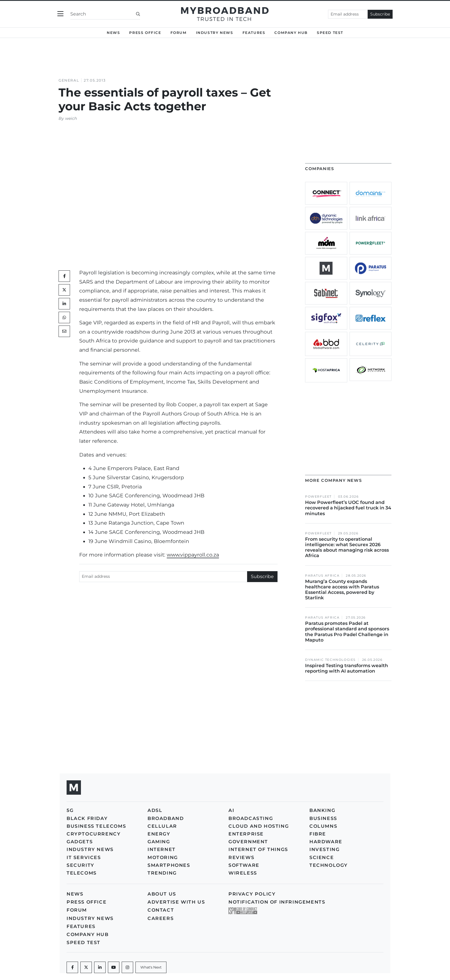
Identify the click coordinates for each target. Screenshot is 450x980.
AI (231, 810)
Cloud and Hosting (259, 826)
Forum (179, 33)
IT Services (84, 857)
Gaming (159, 842)
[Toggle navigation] (60, 14)
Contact (161, 910)
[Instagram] (127, 967)
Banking (322, 810)
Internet (162, 849)
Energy (159, 834)
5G (70, 810)
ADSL (155, 810)
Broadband (166, 818)
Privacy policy (252, 894)
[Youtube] (114, 967)
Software (244, 865)
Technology (329, 865)
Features (254, 33)
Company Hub (291, 33)
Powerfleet (318, 497)
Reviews (241, 857)
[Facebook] (72, 967)
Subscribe (380, 14)
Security (81, 865)
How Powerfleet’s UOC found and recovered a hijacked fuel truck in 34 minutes (348, 508)
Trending (162, 873)
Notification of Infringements (277, 902)
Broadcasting (251, 818)
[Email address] (348, 14)
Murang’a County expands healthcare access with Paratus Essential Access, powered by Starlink (342, 590)
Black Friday (87, 818)
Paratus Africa (322, 576)
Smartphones (169, 865)
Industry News (215, 33)
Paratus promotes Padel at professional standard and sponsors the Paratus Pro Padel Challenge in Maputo (347, 632)
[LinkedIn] (64, 304)
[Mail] (64, 331)
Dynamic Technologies (330, 660)
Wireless (243, 873)
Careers (161, 918)
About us (162, 894)
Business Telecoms (96, 826)
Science (322, 857)
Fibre (318, 834)
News (113, 33)
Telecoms (82, 873)
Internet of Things (258, 849)
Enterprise (246, 834)
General (69, 80)
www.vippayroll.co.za (193, 555)
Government (248, 842)
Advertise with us (176, 902)
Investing (324, 849)
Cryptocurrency (94, 834)
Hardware (326, 842)
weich (71, 118)
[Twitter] (64, 290)
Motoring (163, 857)
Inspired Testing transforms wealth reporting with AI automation (347, 668)
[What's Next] (151, 967)
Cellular (162, 826)
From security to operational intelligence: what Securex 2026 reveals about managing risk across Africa (347, 547)
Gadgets (80, 842)
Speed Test (330, 33)
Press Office (145, 33)
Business (323, 818)
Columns (323, 826)
